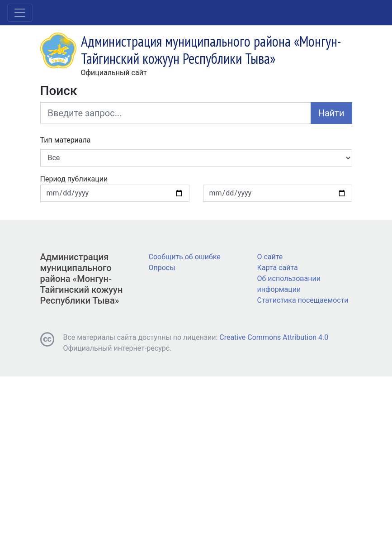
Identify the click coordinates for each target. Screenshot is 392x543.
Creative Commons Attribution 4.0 (274, 337)
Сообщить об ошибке (185, 257)
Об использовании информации (289, 284)
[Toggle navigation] (20, 13)
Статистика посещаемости (303, 300)
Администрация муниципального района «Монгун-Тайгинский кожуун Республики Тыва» (82, 279)
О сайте (270, 257)
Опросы (162, 268)
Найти (331, 113)
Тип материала (66, 140)
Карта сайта (278, 268)
